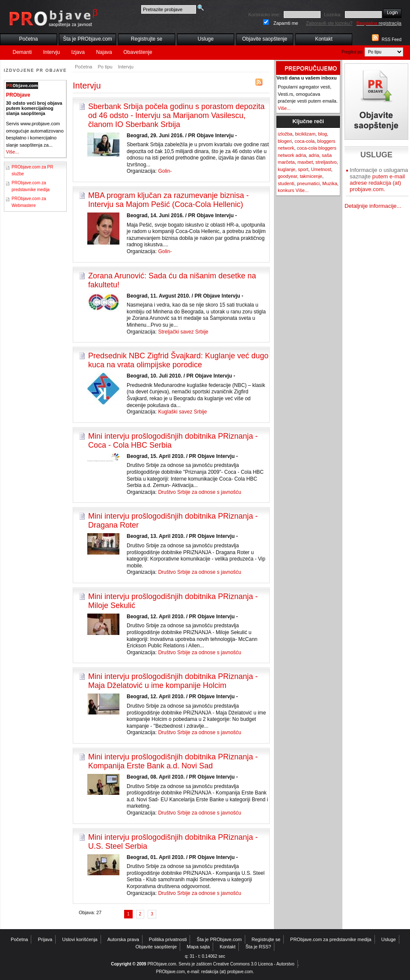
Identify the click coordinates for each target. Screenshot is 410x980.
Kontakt (324, 39)
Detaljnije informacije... (373, 206)
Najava (104, 52)
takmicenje (311, 176)
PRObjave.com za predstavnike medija (331, 939)
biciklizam (305, 134)
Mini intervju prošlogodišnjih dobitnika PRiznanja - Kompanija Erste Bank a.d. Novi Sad (173, 761)
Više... (12, 152)
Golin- (165, 171)
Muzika (330, 183)
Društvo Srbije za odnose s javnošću (199, 492)
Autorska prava (123, 939)
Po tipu (105, 67)
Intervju (52, 52)
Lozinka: (333, 15)
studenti (286, 183)
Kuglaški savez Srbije (182, 412)
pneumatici (308, 183)
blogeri (285, 141)
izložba (285, 134)
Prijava (45, 939)
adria (314, 155)
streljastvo (326, 162)
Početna (28, 39)
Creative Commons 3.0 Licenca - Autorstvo (254, 964)
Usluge (206, 39)
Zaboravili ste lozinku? (329, 23)
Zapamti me (286, 23)
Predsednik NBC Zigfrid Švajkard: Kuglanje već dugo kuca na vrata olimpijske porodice (178, 360)
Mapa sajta (198, 947)
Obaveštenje (138, 52)
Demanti (22, 52)
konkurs (286, 190)
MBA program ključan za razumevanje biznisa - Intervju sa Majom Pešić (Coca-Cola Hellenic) (168, 200)
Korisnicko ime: (264, 15)
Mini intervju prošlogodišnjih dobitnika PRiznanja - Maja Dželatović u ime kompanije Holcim (173, 681)
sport (303, 169)
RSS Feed (392, 40)
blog (322, 134)
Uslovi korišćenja (80, 939)
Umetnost (321, 169)
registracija (379, 23)
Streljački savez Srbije (183, 332)
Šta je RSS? (258, 947)
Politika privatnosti (168, 939)
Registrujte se (147, 39)
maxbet (305, 162)
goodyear (287, 176)
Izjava (78, 52)
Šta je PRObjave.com (88, 39)
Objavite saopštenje (265, 39)
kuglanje (287, 169)
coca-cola (305, 141)
